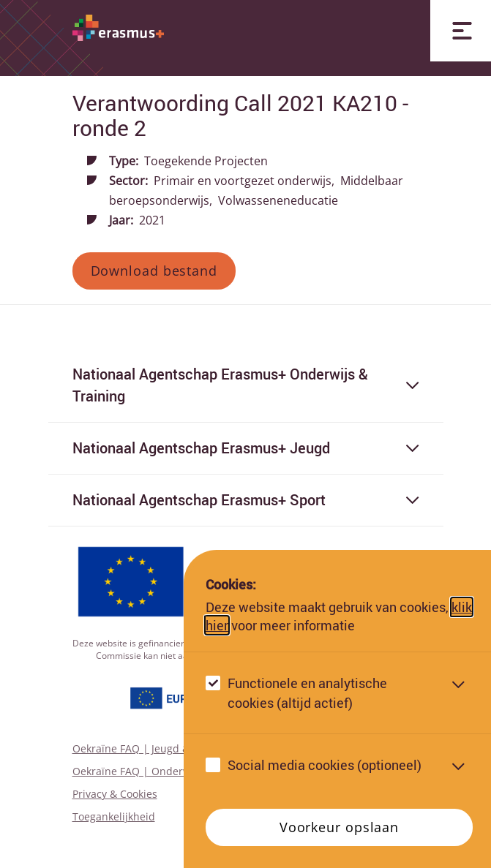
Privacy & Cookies (115, 794)
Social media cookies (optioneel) (325, 765)
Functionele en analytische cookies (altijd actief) (307, 693)
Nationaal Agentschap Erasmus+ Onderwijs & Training (246, 385)
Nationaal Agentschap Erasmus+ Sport (246, 500)
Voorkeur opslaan (339, 827)
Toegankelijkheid (114, 816)
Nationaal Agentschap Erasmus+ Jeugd (246, 448)
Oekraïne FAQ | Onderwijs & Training (164, 771)
